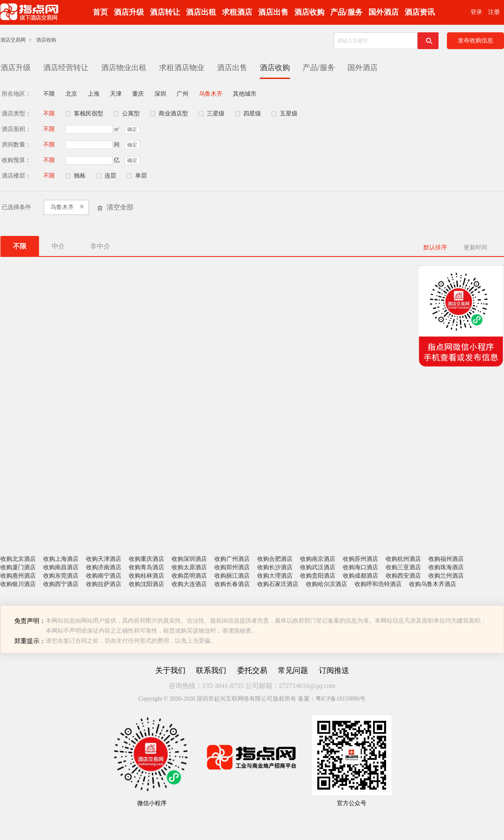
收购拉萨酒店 (104, 584)
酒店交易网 (13, 40)
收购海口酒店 (360, 567)
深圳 (160, 94)
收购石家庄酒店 (278, 584)
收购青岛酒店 (146, 567)
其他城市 (245, 94)
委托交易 (252, 670)
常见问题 (293, 670)
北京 (71, 94)
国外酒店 (384, 12)
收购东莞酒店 (61, 576)
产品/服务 (346, 12)
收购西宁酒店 (61, 584)
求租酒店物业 (182, 68)
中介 (58, 246)
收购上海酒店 (61, 559)
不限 (49, 94)
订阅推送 (334, 670)
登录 (476, 12)
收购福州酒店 (446, 559)
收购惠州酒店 (18, 576)
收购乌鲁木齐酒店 (433, 584)
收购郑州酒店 (232, 567)
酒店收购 (309, 12)
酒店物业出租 (124, 68)
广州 (183, 94)
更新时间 (475, 247)
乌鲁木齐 (211, 94)
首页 (100, 12)
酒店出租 (201, 12)
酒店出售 (273, 12)
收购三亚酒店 (403, 567)
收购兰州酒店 (446, 576)
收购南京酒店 (318, 559)
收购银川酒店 (18, 584)
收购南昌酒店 (61, 567)
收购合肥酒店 (275, 559)
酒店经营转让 (66, 68)
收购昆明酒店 (189, 576)
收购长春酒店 (232, 584)
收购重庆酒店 (146, 559)
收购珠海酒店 (446, 567)
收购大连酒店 (189, 584)
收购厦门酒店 (18, 567)
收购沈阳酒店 (146, 584)
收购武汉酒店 (318, 567)
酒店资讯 (420, 12)
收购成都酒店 (360, 576)
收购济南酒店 (104, 567)
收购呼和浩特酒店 (378, 584)
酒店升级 (129, 12)
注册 (494, 12)
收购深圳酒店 (189, 559)
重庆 (138, 94)
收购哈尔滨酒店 (326, 584)
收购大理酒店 (275, 576)
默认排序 (435, 247)
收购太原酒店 (189, 567)
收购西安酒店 (403, 576)
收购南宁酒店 (104, 576)
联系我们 (211, 670)
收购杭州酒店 (403, 559)
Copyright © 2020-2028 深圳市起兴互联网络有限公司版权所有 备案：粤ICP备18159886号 (252, 699)
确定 (132, 129)
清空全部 (120, 207)
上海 (94, 94)
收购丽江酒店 (232, 576)
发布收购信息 (475, 41)
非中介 (100, 246)
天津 (116, 94)
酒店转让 (165, 12)
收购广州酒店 (232, 559)
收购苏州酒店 (360, 559)
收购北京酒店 (18, 559)
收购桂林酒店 (146, 576)
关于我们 (170, 670)
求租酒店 (237, 12)
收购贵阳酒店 (318, 576)
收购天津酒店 (104, 559)
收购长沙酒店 (275, 567)
